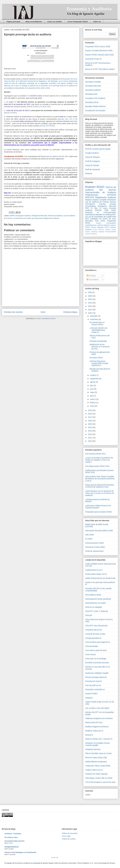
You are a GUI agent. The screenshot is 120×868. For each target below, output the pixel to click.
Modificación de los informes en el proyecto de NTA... (100, 347)
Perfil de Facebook (93, 169)
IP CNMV (89, 539)
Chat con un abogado (94, 607)
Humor (95, 229)
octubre (93, 375)
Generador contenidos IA (95, 689)
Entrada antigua (70, 312)
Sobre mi (97, 22)
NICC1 (107, 227)
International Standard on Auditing (98, 215)
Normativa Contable (93, 82)
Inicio (43, 312)
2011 (90, 438)
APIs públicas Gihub (93, 595)
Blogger (112, 863)
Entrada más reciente (13, 312)
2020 (90, 313)
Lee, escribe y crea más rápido (97, 708)
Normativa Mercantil (93, 86)
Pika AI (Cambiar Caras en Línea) (98, 753)
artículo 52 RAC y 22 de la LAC (39, 107)
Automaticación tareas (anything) (98, 599)
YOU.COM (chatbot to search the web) (100, 782)
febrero (93, 403)
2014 (90, 427)
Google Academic (92, 153)
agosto (93, 382)
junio (92, 389)
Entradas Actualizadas (98, 341)
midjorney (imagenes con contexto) (99, 718)
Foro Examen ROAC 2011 (95, 454)
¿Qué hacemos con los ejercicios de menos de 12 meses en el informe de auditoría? (100, 493)
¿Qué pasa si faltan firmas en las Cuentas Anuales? (98, 507)
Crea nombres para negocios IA (98, 642)
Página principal (13, 22)
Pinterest (89, 173)
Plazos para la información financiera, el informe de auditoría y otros (100, 486)
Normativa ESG (91, 94)
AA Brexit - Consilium (13, 834)
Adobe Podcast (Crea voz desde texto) (100, 578)
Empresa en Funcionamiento (101, 212)
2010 (90, 441)
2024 (90, 299)
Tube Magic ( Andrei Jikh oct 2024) (99, 778)
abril (92, 396)
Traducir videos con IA (94, 770)
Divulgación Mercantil (39, 216)
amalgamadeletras (12, 847)
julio (92, 386)
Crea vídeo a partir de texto (96, 650)
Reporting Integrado (98, 232)
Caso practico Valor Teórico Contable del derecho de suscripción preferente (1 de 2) (100, 479)
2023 (90, 303)
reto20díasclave (91, 225)
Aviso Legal (66, 836)
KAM (114, 217)
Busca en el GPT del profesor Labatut (100, 69)
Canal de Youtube (92, 165)
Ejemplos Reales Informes (95, 106)
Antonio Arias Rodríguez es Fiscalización (20, 852)
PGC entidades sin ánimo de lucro (101, 219)
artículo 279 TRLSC (47, 126)
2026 (90, 292)
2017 (90, 417)
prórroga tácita (37, 218)
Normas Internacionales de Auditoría (101, 191)
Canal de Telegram (93, 157)
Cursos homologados (106, 223)
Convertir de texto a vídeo (95, 634)
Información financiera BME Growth (99, 531)
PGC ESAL (100, 221)
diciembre (94, 316)
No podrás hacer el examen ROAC (97, 323)
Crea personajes (92, 646)
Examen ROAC (95, 187)
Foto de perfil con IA (93, 685)
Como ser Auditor (55, 22)
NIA (101, 190)
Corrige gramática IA (93, 638)
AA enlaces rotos (11, 837)
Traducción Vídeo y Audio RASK (98, 766)
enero (92, 406)
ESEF (114, 210)
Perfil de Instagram (93, 161)
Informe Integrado (97, 227)
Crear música (90, 654)
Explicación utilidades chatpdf (97, 673)
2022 (90, 306)
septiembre (95, 379)
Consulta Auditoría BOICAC (101, 209)
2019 (90, 410)
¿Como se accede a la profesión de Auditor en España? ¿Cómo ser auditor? (99, 460)
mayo (92, 392)
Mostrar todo (55, 857)
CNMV (88, 795)
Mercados (89, 221)
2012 (90, 434)
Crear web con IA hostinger (96, 659)
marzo (93, 399)
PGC (87, 208)
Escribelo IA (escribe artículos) (97, 663)
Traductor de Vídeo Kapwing (96, 774)
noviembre (94, 319)
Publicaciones (92, 195)
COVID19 (111, 195)
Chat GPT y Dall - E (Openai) (97, 611)
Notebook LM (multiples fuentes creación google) (98, 744)
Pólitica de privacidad (70, 833)
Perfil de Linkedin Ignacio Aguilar (98, 149)
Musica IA (89, 735)
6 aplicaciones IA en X (94, 570)
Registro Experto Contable (96, 200)
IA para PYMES (91, 694)
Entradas (91, 276)
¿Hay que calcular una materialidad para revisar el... (98, 330)
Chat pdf (89, 615)
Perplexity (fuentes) (93, 749)
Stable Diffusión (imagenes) (96, 762)
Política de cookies (69, 839)
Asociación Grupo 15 (93, 59)
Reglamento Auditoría (51, 218)
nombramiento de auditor (22, 218)
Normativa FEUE (92, 102)
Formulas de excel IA (93, 681)
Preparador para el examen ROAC (99, 512)
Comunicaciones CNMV (95, 543)
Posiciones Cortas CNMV (95, 547)
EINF (107, 210)
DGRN (12, 216)
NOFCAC (90, 197)
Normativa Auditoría (93, 90)
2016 (90, 421)
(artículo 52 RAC (10, 113)
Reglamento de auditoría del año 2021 (54, 156)
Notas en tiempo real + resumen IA (99, 739)
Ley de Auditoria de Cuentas (97, 202)
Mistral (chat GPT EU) (94, 722)
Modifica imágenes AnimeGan (97, 727)
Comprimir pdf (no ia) (93, 630)
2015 (90, 424)
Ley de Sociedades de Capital (100, 217)
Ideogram (89, 698)
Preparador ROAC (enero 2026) (98, 47)
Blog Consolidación (34, 22)
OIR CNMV (90, 535)
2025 (90, 296)
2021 (90, 310)
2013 (90, 431)
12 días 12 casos (99, 208)
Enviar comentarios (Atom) (46, 318)
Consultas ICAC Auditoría (95, 98)
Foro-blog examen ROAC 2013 (97, 466)
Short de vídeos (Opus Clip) (96, 757)
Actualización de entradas (95, 111)
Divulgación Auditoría (23, 216)
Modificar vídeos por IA (94, 731)
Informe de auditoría (55, 216)
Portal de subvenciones (94, 551)
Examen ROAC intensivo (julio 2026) (99, 55)
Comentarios (93, 280)
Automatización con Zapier (96, 603)
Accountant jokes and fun (14, 841)
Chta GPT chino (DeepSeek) (96, 626)
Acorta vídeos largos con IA (96, 574)
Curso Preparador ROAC (78, 22)
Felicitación (112, 200)
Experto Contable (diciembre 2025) (99, 51)
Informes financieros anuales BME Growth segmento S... (99, 363)
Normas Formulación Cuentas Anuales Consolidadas (101, 204)
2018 (90, 414)
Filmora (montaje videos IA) (96, 677)
